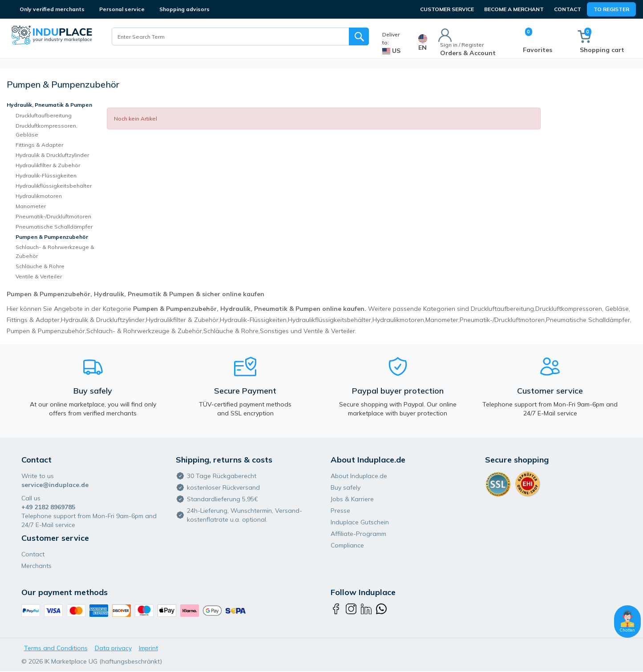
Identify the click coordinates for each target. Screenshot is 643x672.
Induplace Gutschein (360, 522)
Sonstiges (274, 331)
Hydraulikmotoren (39, 196)
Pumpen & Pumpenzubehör (52, 237)
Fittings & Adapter (39, 145)
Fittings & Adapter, (34, 320)
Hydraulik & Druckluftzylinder (52, 155)
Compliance (347, 545)
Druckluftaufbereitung (44, 115)
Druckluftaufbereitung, (503, 309)
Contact (568, 9)
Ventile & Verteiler (39, 276)
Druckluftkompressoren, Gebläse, (583, 309)
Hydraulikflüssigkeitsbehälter (54, 186)
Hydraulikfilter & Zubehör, (183, 320)
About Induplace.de (359, 476)
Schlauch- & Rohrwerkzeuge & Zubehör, (145, 331)
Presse (340, 511)
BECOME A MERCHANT (514, 9)
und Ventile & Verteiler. (324, 331)
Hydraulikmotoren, (399, 320)
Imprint (148, 648)
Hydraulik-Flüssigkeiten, (254, 320)
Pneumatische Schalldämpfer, (589, 320)
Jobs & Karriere (352, 499)
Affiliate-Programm (358, 534)
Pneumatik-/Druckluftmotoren (53, 216)
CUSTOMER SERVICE (447, 9)
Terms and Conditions (56, 648)
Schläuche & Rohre (40, 266)
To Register (611, 9)
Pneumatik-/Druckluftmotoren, (503, 320)
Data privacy (113, 648)
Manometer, (443, 320)
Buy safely (346, 487)
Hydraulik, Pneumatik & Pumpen (49, 105)
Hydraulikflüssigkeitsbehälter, (330, 320)
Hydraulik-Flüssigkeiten (46, 175)
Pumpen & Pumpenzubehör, (47, 331)
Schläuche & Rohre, (232, 331)
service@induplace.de (55, 485)
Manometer (31, 206)
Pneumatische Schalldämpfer (54, 227)
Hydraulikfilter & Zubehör (48, 165)
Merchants (36, 566)
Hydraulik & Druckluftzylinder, (103, 320)
